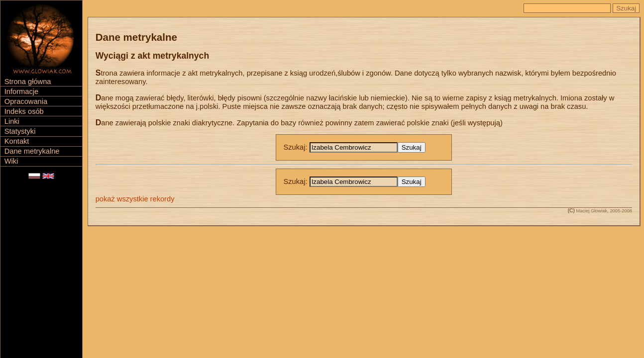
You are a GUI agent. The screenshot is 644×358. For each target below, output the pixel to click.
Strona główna (28, 82)
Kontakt (17, 141)
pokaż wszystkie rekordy (135, 199)
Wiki (11, 161)
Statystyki (20, 131)
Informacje (21, 91)
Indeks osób (24, 111)
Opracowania (26, 101)
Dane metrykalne (32, 151)
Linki (12, 121)
